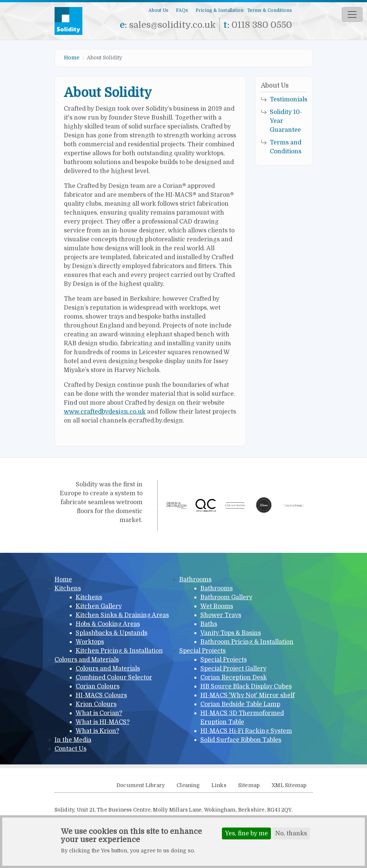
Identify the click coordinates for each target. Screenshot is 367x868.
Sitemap (249, 785)
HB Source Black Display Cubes (246, 686)
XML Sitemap (289, 785)
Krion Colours (96, 704)
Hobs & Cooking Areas (108, 624)
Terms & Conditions (270, 10)
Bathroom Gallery (226, 597)
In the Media (73, 740)
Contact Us (71, 749)
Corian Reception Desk (234, 678)
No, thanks (291, 834)
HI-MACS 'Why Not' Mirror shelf (248, 695)
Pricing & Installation (219, 10)
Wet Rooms (217, 606)
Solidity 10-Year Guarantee (286, 121)
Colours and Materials (87, 660)
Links (219, 785)
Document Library (141, 785)
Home (72, 58)
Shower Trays (221, 615)
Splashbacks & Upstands (112, 633)
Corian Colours (98, 686)
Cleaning (188, 785)
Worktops (90, 642)
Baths (209, 624)
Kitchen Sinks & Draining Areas (122, 615)
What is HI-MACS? (103, 722)
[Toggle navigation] (352, 14)
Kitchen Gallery (99, 606)
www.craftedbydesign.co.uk (105, 412)
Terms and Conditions (286, 147)
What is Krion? (97, 731)
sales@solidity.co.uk (172, 25)
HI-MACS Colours (101, 695)
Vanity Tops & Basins (231, 633)
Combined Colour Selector (114, 678)
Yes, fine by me (246, 834)
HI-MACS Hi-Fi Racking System (246, 731)
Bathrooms (195, 580)
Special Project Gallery (233, 669)
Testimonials (289, 99)
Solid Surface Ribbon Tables (241, 740)
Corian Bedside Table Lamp (240, 704)
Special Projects (202, 651)
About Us (158, 10)
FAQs (182, 10)
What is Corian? (99, 713)
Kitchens (68, 588)
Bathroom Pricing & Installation (247, 642)
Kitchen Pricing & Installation (119, 651)
